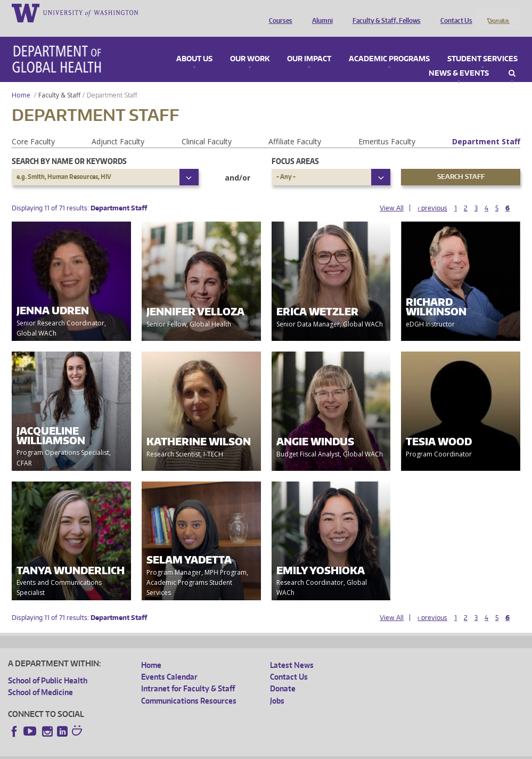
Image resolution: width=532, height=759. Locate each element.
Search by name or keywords (69, 147)
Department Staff (486, 127)
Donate (498, 12)
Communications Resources (189, 686)
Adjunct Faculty (118, 127)
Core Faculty (33, 127)
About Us (194, 45)
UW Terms (192, 751)
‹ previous (432, 194)
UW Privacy (149, 751)
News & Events (459, 59)
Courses (278, 12)
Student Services (482, 45)
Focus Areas (295, 147)
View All (392, 194)
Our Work (250, 45)
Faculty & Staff (59, 81)
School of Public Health (48, 666)
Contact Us (454, 12)
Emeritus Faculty (387, 127)
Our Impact (309, 45)
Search (512, 59)
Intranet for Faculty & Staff (188, 675)
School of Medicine (40, 678)
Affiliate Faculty (295, 127)
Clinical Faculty (207, 127)
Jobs (277, 686)
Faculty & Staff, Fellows (384, 12)
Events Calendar (169, 662)
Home (21, 81)
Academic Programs (389, 45)
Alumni (320, 12)
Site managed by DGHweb (256, 751)
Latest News (292, 651)
